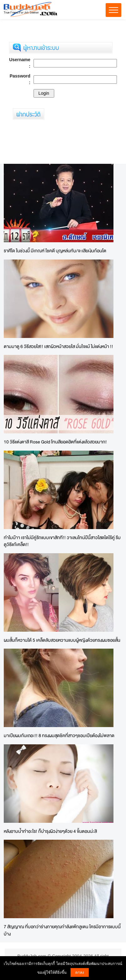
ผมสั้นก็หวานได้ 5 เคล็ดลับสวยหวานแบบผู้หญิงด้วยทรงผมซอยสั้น (62, 640)
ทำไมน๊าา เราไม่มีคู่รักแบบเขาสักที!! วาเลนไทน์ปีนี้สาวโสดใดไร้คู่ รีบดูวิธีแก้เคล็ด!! (62, 541)
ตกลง (80, 972)
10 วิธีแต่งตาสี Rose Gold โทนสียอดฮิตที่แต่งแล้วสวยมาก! (55, 442)
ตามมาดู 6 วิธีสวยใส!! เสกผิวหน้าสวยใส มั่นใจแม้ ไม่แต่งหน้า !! (58, 346)
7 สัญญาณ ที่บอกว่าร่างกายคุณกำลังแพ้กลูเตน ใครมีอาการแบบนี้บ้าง (62, 930)
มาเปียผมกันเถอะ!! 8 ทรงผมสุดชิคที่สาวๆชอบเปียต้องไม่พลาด (59, 735)
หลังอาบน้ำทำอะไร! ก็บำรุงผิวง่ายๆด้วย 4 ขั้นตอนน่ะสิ (50, 831)
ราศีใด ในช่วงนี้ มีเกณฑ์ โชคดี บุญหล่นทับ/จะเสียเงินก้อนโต (55, 251)
